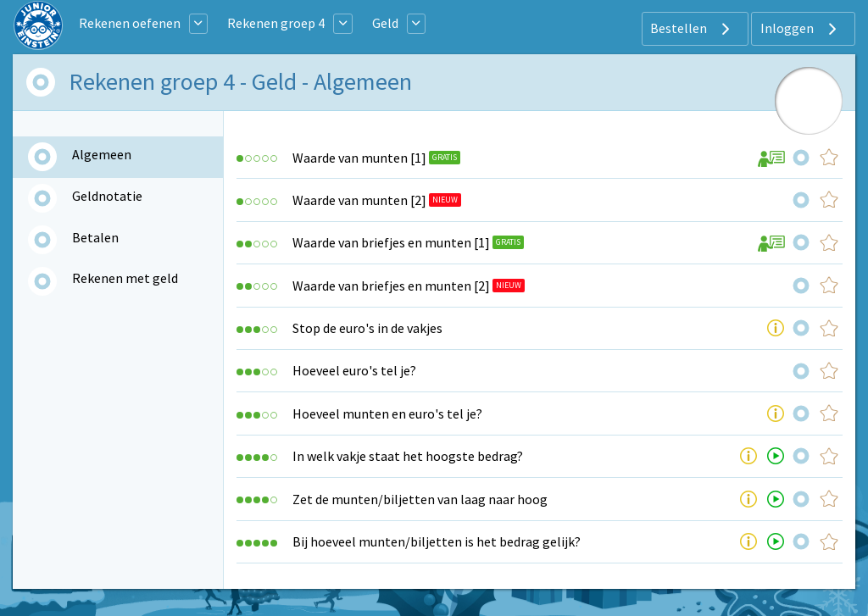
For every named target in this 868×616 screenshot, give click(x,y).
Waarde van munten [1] (359, 158)
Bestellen (692, 29)
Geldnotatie (107, 196)
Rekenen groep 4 (276, 23)
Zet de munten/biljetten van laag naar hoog (420, 499)
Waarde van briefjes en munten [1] (391, 242)
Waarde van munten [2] (359, 200)
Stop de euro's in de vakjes (367, 328)
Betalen (95, 237)
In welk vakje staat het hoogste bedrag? (408, 456)
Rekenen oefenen (130, 23)
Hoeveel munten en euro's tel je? (387, 413)
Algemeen (102, 154)
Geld (385, 23)
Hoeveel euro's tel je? (354, 370)
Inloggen (801, 29)
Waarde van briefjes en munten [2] (391, 286)
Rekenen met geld (125, 278)
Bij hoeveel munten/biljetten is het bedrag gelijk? (437, 541)
